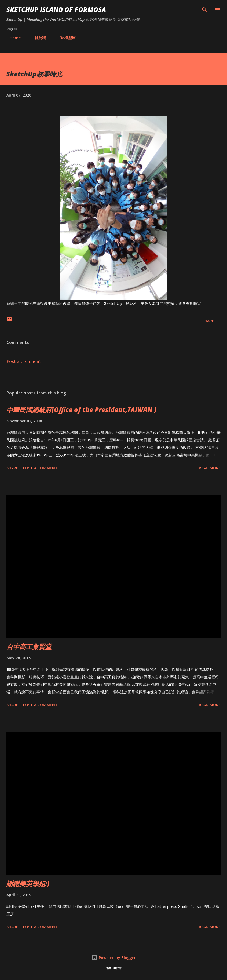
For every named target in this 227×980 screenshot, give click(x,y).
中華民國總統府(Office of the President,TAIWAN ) (81, 410)
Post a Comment (24, 361)
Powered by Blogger (113, 958)
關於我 (37, 38)
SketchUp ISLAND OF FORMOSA (56, 10)
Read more (210, 468)
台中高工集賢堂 (29, 647)
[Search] (204, 10)
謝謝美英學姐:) (28, 884)
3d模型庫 (65, 38)
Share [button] (208, 321)
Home (12, 38)
